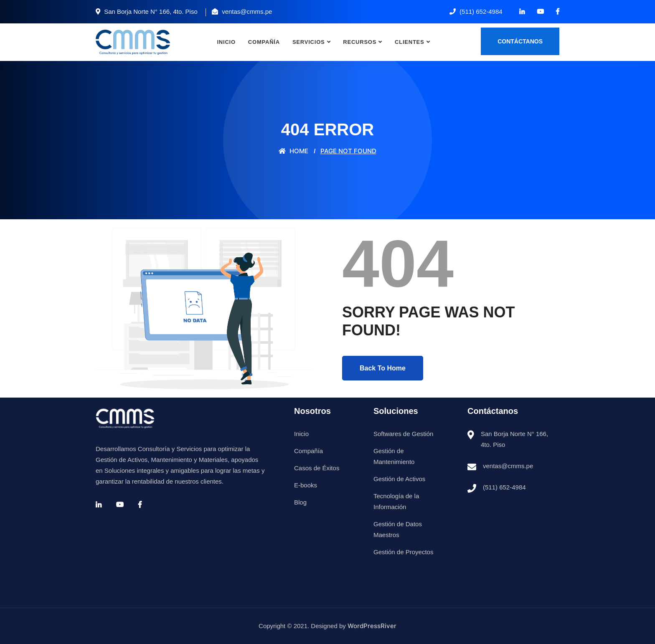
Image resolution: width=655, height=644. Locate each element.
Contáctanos (520, 41)
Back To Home (383, 368)
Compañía (264, 42)
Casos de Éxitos (317, 468)
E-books (306, 485)
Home (293, 151)
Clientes (410, 42)
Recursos (360, 42)
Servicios (309, 42)
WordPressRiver (372, 626)
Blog (300, 502)
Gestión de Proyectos (403, 552)
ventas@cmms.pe (508, 466)
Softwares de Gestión (403, 434)
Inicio (226, 42)
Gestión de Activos (399, 479)
